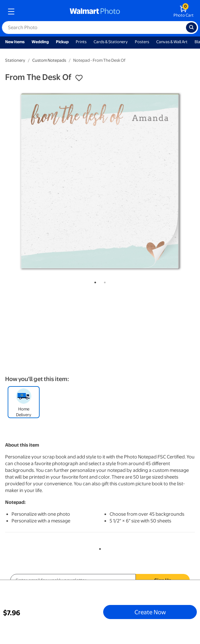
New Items (15, 42)
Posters (142, 42)
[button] (79, 78)
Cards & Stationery (111, 42)
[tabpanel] (100, 181)
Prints (81, 42)
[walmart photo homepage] (95, 12)
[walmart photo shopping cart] (184, 12)
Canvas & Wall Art (172, 42)
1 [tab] (94, 281)
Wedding (40, 42)
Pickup (62, 42)
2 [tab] (104, 281)
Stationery (15, 60)
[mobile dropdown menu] (11, 12)
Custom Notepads (49, 60)
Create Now (150, 612)
